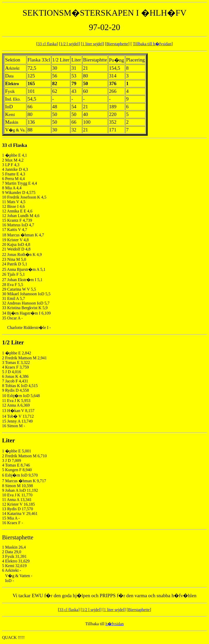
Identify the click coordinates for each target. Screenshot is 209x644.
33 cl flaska (47, 44)
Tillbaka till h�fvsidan (152, 44)
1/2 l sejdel (69, 44)
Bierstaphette (117, 44)
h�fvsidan (115, 624)
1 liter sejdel (93, 44)
